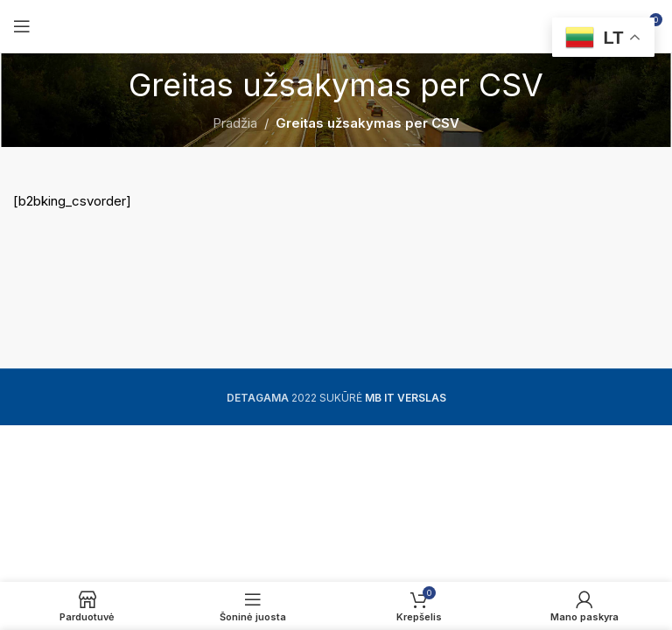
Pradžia (235, 123)
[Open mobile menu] (22, 26)
